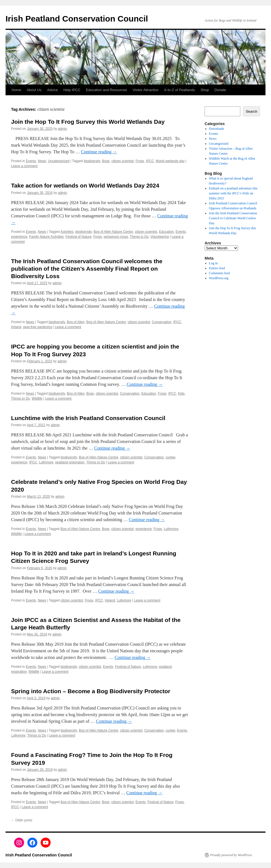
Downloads (217, 129)
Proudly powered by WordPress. (231, 855)
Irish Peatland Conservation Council (77, 19)
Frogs (140, 161)
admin (63, 129)
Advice (52, 90)
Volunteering (160, 237)
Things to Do (139, 237)
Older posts (22, 820)
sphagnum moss (116, 237)
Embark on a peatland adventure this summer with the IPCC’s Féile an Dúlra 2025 (233, 193)
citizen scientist (123, 161)
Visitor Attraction (146, 90)
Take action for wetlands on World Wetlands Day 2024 (85, 185)
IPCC (150, 161)
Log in (213, 263)
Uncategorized (58, 161)
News (42, 161)
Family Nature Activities (46, 237)
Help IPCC (72, 90)
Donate (220, 90)
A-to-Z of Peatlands (179, 90)
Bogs (106, 161)
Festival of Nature (79, 237)
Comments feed (220, 273)
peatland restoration (70, 462)
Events (31, 161)
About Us (34, 90)
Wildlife (37, 399)
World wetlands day (170, 161)
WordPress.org (219, 278)
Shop (205, 90)
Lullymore (46, 462)
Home (16, 90)
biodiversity (92, 161)
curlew (170, 457)
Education (166, 232)
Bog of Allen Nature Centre (113, 232)
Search (251, 111)
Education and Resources (107, 90)
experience (19, 237)
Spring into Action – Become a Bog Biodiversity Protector (91, 691)
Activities (67, 232)
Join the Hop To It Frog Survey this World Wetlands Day (88, 122)
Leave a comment (24, 166)
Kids (181, 394)
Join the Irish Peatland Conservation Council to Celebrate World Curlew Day (233, 218)
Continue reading (99, 152)
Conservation (162, 322)
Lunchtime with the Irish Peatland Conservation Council (88, 418)
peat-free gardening (37, 327)
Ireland (16, 327)
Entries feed (217, 268)
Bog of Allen (76, 322)
